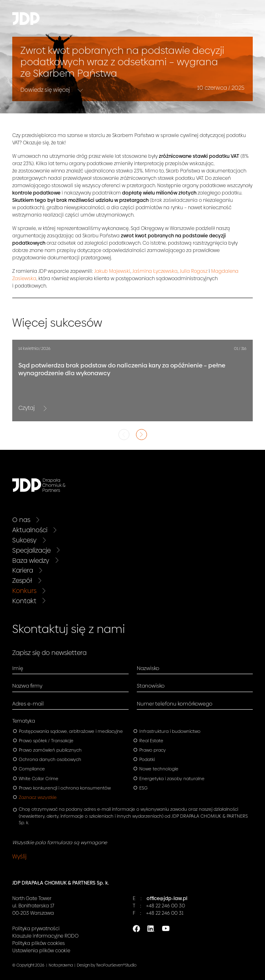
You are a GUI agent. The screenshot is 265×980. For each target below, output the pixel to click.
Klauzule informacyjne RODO (45, 936)
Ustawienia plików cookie (41, 951)
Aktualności (30, 530)
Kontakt (24, 601)
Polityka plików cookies (39, 943)
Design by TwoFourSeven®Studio (107, 965)
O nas (21, 520)
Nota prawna (61, 965)
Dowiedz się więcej (46, 89)
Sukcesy (24, 540)
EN (218, 15)
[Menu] (242, 19)
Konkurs (24, 591)
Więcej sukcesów (57, 323)
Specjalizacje (31, 550)
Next (141, 435)
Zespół (22, 581)
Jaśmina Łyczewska (155, 271)
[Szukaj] (200, 20)
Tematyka (24, 721)
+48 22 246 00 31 (165, 913)
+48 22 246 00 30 (166, 906)
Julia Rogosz (194, 271)
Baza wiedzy (31, 561)
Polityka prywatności (36, 929)
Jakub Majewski (112, 271)
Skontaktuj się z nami (69, 629)
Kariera (23, 570)
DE (218, 22)
